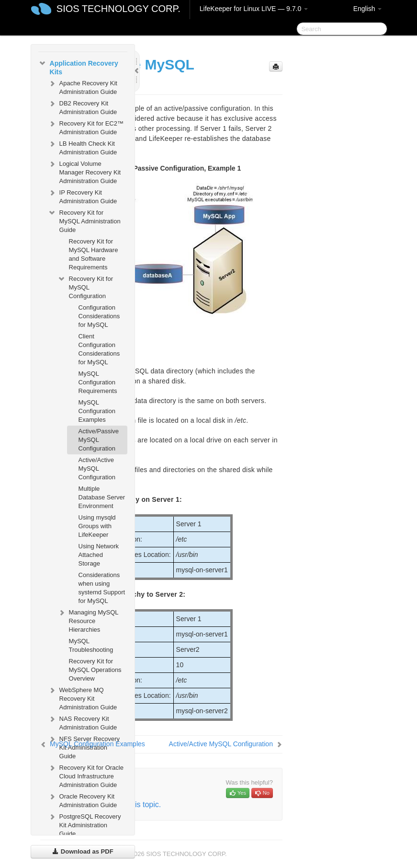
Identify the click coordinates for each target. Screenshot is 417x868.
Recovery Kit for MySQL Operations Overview (95, 670)
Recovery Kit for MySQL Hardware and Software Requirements (94, 254)
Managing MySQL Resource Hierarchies (88, 620)
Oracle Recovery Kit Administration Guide (83, 800)
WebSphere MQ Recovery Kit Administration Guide (83, 698)
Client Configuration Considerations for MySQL (99, 349)
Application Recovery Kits (78, 67)
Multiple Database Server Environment (102, 497)
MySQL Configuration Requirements (98, 382)
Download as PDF (83, 851)
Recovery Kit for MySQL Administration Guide (84, 220)
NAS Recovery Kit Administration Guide (83, 722)
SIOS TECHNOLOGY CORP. (118, 9)
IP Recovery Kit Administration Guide (83, 196)
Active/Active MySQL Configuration (97, 469)
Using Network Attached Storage (99, 555)
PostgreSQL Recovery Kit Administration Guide (85, 824)
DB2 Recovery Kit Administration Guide (83, 107)
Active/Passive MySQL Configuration (99, 440)
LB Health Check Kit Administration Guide (83, 147)
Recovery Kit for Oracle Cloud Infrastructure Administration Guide (86, 775)
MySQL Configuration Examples (97, 411)
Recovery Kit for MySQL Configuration (85, 286)
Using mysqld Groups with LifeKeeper (97, 526)
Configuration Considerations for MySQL (99, 316)
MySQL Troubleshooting (91, 645)
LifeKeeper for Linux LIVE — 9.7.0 (254, 9)
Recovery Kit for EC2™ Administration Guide (86, 127)
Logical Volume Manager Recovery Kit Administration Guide (85, 171)
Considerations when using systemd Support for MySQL (102, 588)
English (368, 9)
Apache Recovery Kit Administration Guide (83, 87)
